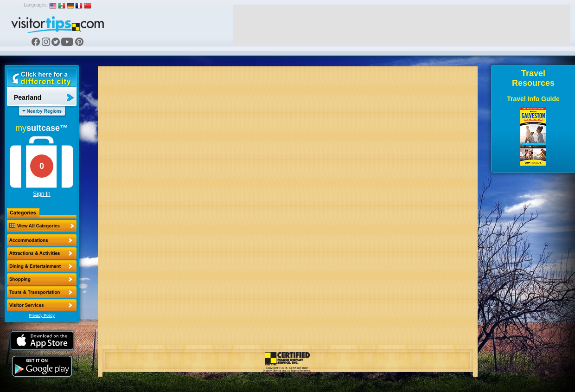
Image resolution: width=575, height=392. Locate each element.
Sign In (42, 194)
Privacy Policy (42, 315)
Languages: (36, 5)
